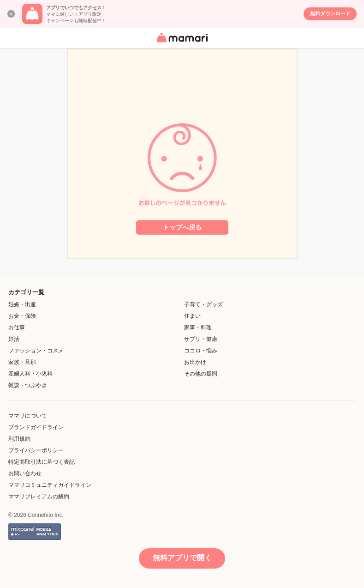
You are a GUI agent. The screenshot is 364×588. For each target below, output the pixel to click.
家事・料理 (198, 327)
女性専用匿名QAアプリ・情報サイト (181, 43)
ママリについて (28, 416)
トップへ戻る (182, 227)
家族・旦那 (22, 362)
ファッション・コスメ (36, 351)
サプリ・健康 (201, 339)
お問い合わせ (25, 473)
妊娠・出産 (22, 304)
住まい (192, 316)
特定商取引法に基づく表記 (42, 462)
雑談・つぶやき (28, 385)
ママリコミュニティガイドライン (50, 485)
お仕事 (17, 327)
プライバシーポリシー (36, 450)
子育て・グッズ (203, 304)
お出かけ (195, 362)
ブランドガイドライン (36, 427)
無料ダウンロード (330, 13)
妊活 (14, 339)
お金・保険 (22, 316)
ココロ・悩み (201, 351)
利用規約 (19, 439)
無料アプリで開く (182, 558)
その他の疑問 (201, 374)
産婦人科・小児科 (30, 374)
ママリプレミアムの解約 (39, 497)
